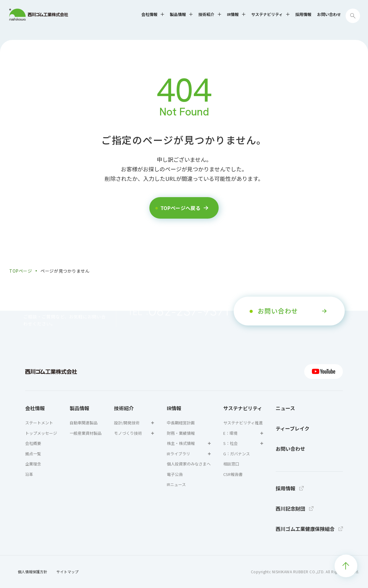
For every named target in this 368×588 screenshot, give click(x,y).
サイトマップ (67, 572)
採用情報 (303, 14)
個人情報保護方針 (33, 572)
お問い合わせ (329, 14)
